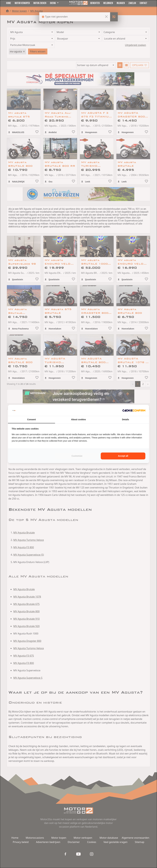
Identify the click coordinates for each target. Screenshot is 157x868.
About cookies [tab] (78, 419)
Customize (77, 456)
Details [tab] (126, 419)
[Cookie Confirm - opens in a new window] (134, 410)
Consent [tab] (31, 419)
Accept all (123, 456)
